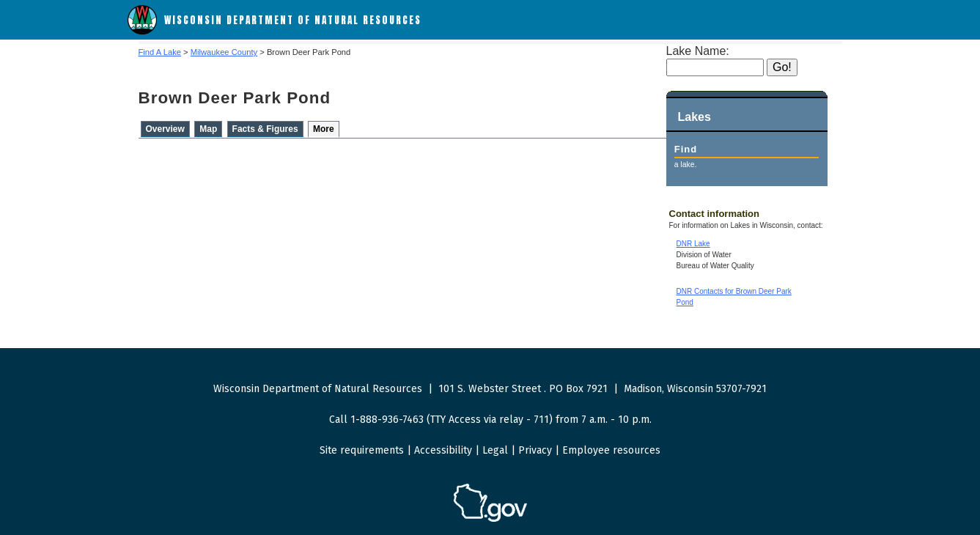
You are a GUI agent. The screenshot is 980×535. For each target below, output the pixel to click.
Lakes (695, 117)
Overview (165, 129)
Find (686, 149)
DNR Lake (693, 244)
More (324, 129)
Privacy (535, 450)
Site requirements (362, 450)
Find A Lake (160, 52)
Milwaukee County (224, 52)
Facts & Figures (265, 129)
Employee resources (611, 450)
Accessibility (443, 450)
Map (208, 129)
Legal (495, 450)
